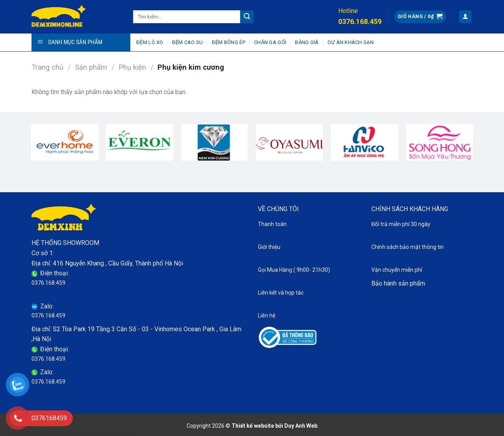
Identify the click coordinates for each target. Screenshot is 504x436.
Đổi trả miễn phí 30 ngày (401, 224)
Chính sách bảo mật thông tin (408, 247)
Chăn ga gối (270, 42)
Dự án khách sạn (351, 42)
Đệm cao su (188, 42)
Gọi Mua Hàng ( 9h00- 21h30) (294, 270)
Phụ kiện (132, 67)
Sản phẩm (91, 67)
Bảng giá (307, 42)
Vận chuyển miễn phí (397, 270)
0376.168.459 (48, 283)
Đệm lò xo (150, 42)
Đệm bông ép (229, 42)
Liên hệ (267, 315)
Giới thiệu (269, 247)
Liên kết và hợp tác (281, 293)
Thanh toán (272, 224)
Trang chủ (47, 67)
